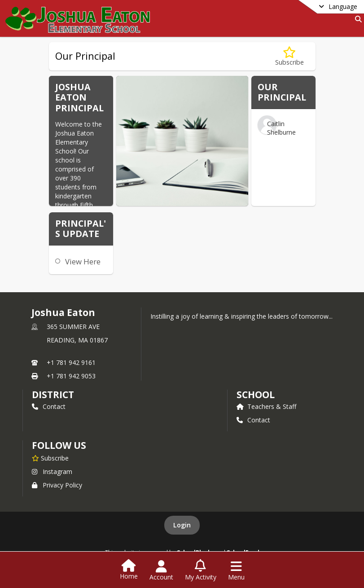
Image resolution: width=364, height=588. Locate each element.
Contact (49, 406)
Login (182, 525)
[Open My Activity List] (201, 570)
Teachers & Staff (266, 406)
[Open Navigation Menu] (236, 570)
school (256, 395)
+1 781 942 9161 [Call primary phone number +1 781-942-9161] (71, 362)
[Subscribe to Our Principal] (289, 56)
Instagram (52, 472)
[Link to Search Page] (357, 19)
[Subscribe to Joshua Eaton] (50, 458)
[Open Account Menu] (161, 570)
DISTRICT (53, 395)
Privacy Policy (57, 485)
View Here (83, 261)
